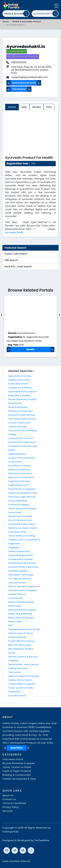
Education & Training (19, 466)
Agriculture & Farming (20, 376)
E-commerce (15, 462)
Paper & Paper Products (21, 633)
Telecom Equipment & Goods (24, 676)
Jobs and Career (17, 583)
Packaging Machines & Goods (24, 629)
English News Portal (18, 485)
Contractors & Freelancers (22, 442)
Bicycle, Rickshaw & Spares (22, 399)
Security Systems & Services (23, 657)
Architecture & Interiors (20, 388)
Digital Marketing (17, 454)
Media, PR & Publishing (20, 614)
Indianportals (10, 832)
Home (6, 22)
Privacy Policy (11, 807)
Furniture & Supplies (19, 505)
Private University (17, 637)
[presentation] (1, 315)
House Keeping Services (21, 555)
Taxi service (14, 672)
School (12, 653)
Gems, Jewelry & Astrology (22, 508)
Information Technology (21, 575)
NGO (11, 625)
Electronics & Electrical (20, 473)
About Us (8, 795)
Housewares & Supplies (21, 559)
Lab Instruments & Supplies (22, 590)
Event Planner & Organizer (22, 489)
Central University (18, 427)
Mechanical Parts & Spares (22, 610)
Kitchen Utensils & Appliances (24, 586)
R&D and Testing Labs (20, 645)
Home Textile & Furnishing (22, 536)
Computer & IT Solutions (21, 438)
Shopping (13, 661)
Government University (20, 516)
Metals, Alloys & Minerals (21, 618)
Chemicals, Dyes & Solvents (23, 431)
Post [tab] (49, 107)
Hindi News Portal (17, 532)
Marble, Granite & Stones (21, 602)
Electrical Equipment (19, 469)
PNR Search (11, 260)
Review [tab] (37, 107)
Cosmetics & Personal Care (23, 446)
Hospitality (14, 547)
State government (18, 668)
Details (30, 349)
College (12, 434)
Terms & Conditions (14, 803)
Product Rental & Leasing (21, 641)
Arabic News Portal (18, 384)
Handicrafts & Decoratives (22, 524)
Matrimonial (15, 606)
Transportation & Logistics (22, 684)
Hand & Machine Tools (20, 520)
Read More (17, 748)
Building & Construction (21, 411)
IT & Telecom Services (20, 579)
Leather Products (17, 594)
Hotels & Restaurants (19, 551)
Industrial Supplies (18, 571)
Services (7, 811)
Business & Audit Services (22, 415)
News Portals (15, 622)
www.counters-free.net (16, 861)
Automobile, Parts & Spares (22, 392)
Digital (12, 450)
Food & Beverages (18, 501)
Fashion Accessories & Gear (23, 493)
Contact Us (9, 799)
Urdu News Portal (17, 696)
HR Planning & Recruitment (22, 563)
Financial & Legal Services (22, 497)
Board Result (15, 403)
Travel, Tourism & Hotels (21, 688)
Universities (14, 692)
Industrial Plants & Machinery (24, 567)
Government (15, 512)
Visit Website (19, 89)
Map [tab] (24, 107)
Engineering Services (19, 481)
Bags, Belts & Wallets (19, 395)
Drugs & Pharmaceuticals (22, 458)
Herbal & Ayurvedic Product (27, 22)
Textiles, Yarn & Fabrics (20, 680)
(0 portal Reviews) (17, 51)
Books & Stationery (18, 407)
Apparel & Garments (19, 380)
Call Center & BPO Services (22, 419)
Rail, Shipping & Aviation (21, 649)
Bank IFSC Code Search (18, 267)
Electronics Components (21, 477)
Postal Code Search (16, 254)
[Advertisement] (30, 134)
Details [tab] (12, 107)
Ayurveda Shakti (14, 232)
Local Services (16, 598)
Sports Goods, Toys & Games (23, 664)
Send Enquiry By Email (24, 83)
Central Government (19, 423)
